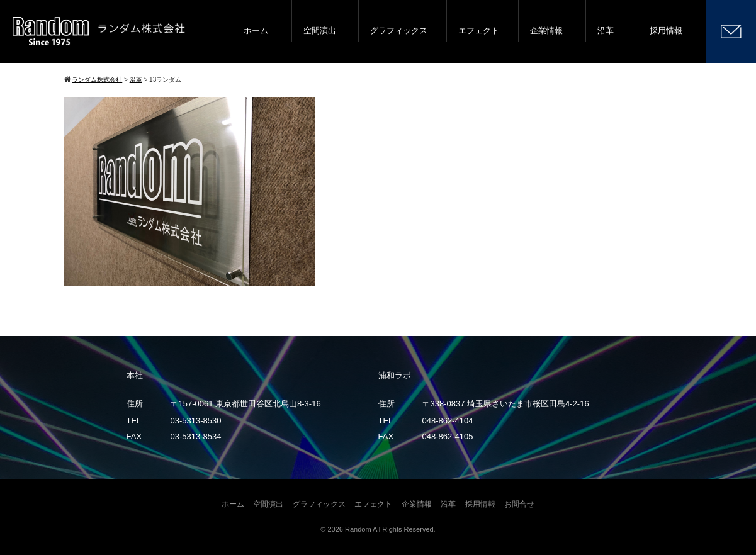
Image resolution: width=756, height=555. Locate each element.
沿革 (606, 31)
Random (358, 529)
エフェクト (479, 31)
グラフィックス (399, 31)
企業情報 (546, 31)
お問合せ (519, 504)
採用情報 (666, 31)
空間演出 (320, 31)
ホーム (256, 31)
